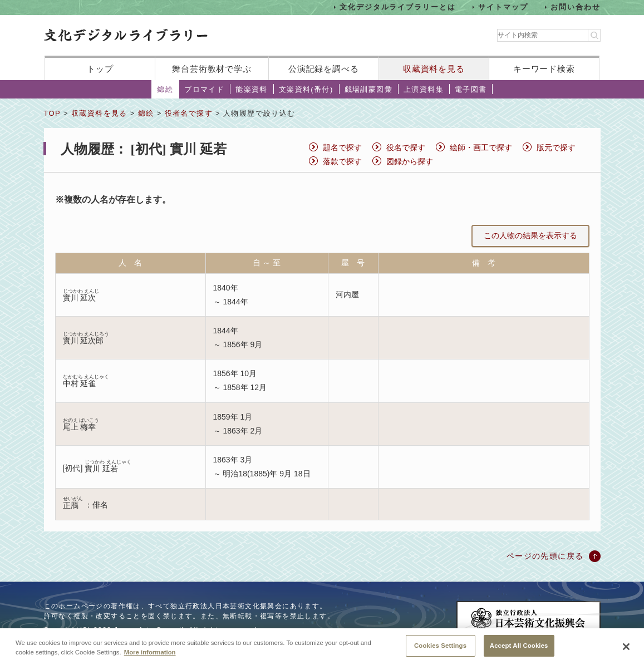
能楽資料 (252, 89)
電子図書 (471, 89)
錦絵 (165, 89)
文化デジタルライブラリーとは (398, 7)
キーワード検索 (544, 69)
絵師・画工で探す (481, 147)
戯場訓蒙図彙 (368, 89)
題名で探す (342, 147)
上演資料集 (424, 89)
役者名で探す (189, 113)
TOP (52, 113)
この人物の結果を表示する (530, 235)
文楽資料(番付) (306, 89)
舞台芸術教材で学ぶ (212, 69)
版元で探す (556, 147)
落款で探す (342, 161)
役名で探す (406, 147)
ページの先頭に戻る (545, 556)
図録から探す (410, 161)
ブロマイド (204, 89)
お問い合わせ (576, 7)
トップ (100, 69)
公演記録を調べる (324, 69)
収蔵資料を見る (434, 69)
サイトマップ (503, 7)
